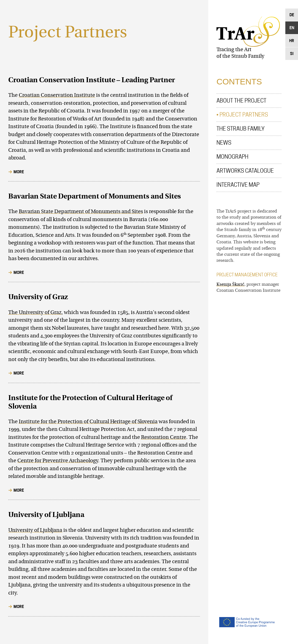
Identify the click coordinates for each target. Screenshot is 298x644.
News (224, 143)
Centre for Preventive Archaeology (58, 461)
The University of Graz (35, 313)
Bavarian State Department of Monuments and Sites (81, 212)
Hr (292, 41)
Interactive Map (238, 185)
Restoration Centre (164, 438)
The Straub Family (241, 129)
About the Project (241, 101)
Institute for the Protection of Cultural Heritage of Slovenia (88, 422)
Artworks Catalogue (245, 171)
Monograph (232, 157)
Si (292, 53)
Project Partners (244, 115)
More (19, 172)
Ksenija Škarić (230, 285)
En (292, 28)
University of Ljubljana (35, 531)
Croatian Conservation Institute (57, 96)
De (292, 15)
